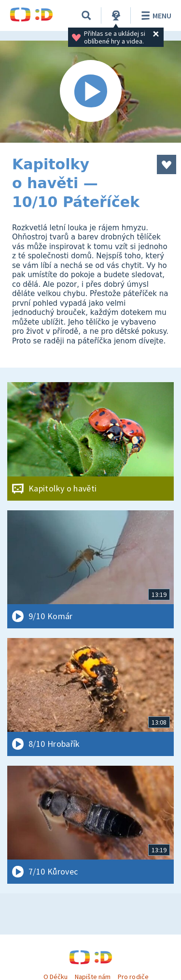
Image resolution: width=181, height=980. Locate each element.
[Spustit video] (90, 92)
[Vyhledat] (86, 15)
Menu (155, 15)
